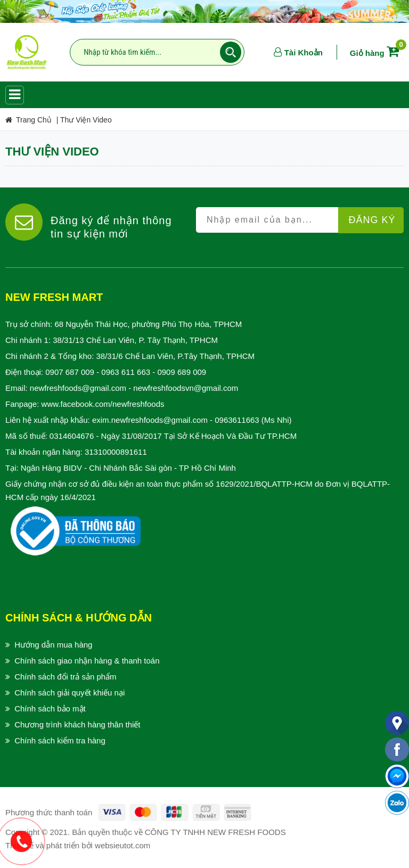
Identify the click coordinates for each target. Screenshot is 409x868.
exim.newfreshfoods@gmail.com (150, 420)
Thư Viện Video (86, 120)
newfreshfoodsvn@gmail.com (186, 388)
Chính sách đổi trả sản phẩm (65, 677)
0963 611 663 (126, 372)
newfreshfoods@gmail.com (78, 388)
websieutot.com (122, 845)
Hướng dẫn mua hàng (53, 645)
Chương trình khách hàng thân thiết (77, 724)
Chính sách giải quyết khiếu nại (69, 693)
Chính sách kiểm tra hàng (60, 740)
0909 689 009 (182, 372)
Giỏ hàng (377, 53)
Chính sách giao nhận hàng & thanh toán (87, 661)
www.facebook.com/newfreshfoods (103, 404)
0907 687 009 (70, 372)
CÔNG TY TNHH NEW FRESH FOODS (215, 832)
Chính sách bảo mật (50, 709)
